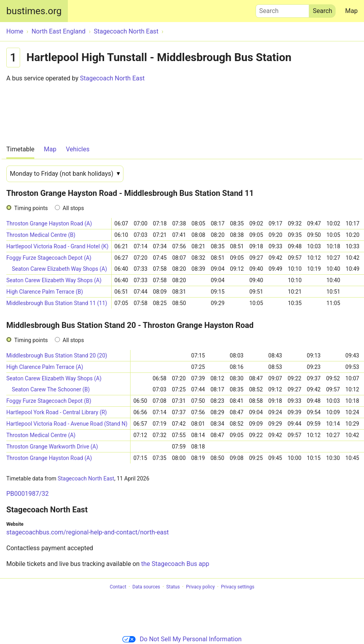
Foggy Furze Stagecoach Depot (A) (49, 258)
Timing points (31, 208)
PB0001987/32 (28, 494)
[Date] (65, 174)
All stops (73, 208)
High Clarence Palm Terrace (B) (45, 292)
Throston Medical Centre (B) (41, 235)
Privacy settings (238, 587)
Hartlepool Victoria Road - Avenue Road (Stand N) (67, 424)
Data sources (146, 587)
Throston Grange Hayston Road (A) (49, 223)
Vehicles (78, 149)
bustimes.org (34, 11)
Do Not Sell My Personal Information (182, 639)
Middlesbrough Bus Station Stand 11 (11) (57, 303)
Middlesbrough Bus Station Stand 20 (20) (57, 356)
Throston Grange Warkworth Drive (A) (52, 447)
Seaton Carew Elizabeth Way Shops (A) (59, 269)
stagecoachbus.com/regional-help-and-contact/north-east (88, 532)
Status (173, 587)
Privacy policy (200, 587)
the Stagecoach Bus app (175, 564)
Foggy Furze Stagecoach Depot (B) (49, 401)
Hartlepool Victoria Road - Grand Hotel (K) (57, 246)
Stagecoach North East (112, 78)
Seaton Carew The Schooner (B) (51, 389)
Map (351, 11)
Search (282, 9)
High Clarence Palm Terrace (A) (45, 367)
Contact (118, 587)
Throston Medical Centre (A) (41, 435)
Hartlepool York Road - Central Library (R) (57, 412)
